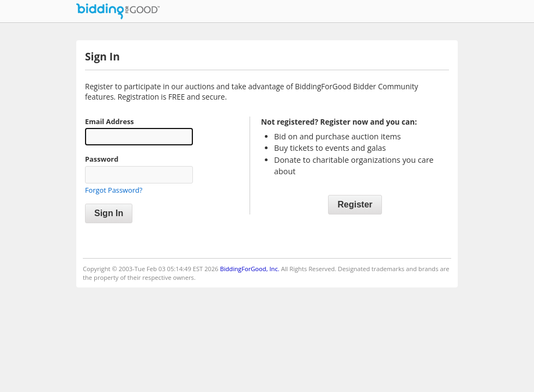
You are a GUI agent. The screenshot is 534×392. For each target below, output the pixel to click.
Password (102, 159)
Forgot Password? (114, 190)
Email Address (110, 121)
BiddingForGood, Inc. (250, 269)
